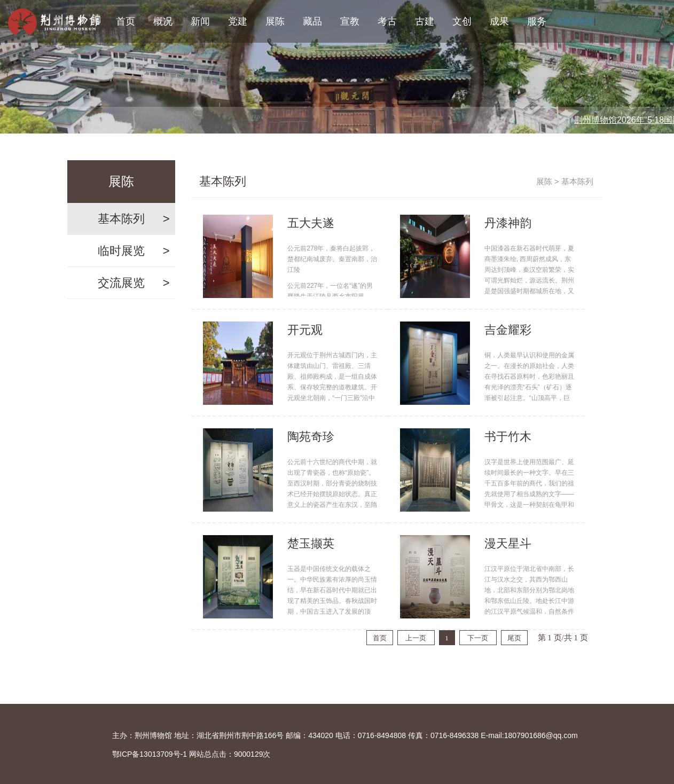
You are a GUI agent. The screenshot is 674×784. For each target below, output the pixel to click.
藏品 (312, 21)
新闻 (200, 21)
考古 (387, 21)
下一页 (478, 638)
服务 (537, 21)
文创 (462, 21)
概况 (163, 21)
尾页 (514, 638)
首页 (126, 21)
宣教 (350, 21)
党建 (238, 21)
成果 (499, 21)
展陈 (275, 21)
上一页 (416, 638)
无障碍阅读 (575, 21)
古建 (425, 21)
